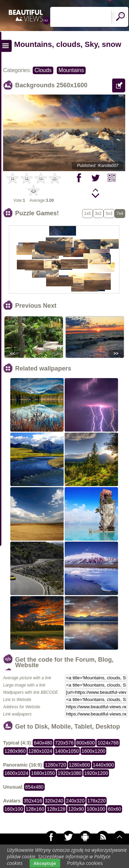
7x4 (120, 214)
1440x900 (104, 765)
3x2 (98, 214)
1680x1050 (43, 773)
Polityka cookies (85, 863)
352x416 (33, 801)
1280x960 (15, 751)
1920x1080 (70, 773)
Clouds (43, 70)
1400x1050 (67, 751)
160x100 (14, 809)
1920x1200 (96, 773)
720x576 (64, 743)
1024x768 (108, 743)
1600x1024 (16, 773)
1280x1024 (40, 751)
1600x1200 (93, 751)
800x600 (86, 743)
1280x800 (79, 765)
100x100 (96, 809)
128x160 (35, 809)
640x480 (43, 743)
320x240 (54, 801)
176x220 (97, 801)
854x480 (34, 787)
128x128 (56, 809)
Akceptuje (45, 863)
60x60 (115, 809)
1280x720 (55, 765)
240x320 (75, 801)
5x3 (109, 214)
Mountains (71, 70)
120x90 (76, 809)
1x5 (88, 214)
